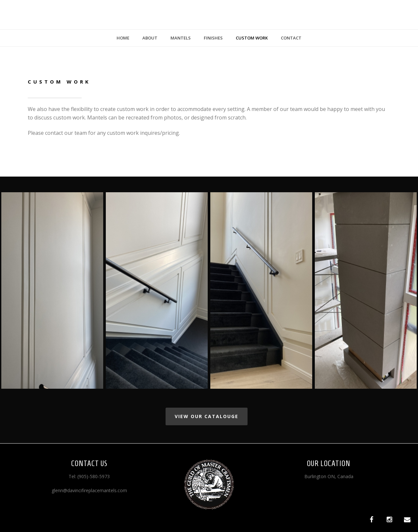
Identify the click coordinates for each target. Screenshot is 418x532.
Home (123, 38)
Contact (291, 38)
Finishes (213, 38)
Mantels (181, 38)
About (150, 38)
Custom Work (252, 38)
